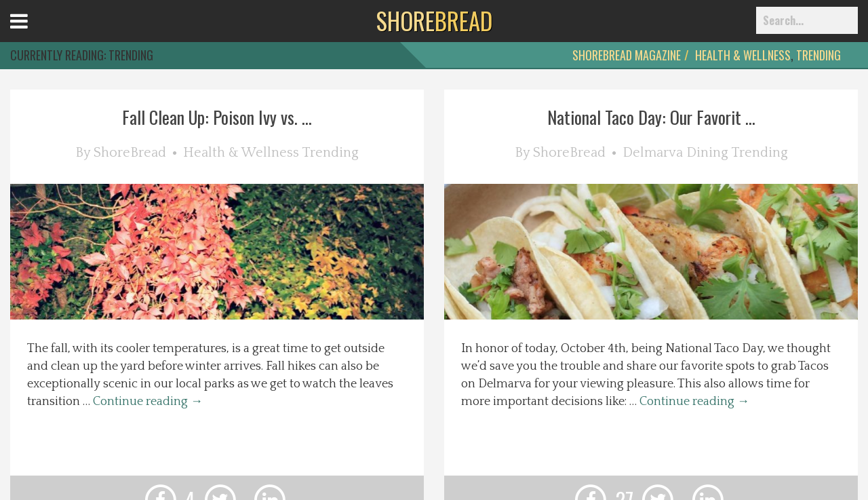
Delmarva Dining (675, 153)
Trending (818, 55)
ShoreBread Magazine (627, 55)
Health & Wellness (743, 55)
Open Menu (36, 34)
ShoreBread (130, 153)
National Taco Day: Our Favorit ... (651, 117)
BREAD (434, 20)
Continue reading (148, 402)
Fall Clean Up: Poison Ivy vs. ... (217, 117)
